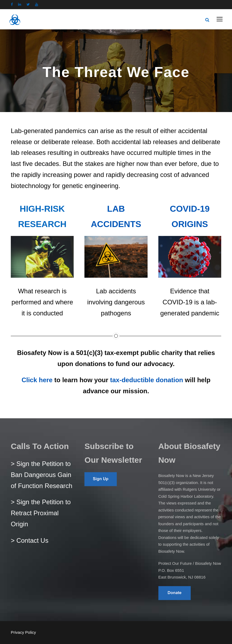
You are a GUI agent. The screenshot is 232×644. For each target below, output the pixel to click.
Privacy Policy (23, 632)
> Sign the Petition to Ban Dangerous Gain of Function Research (42, 475)
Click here (37, 380)
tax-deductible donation (147, 380)
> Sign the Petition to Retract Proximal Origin (41, 513)
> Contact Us (30, 540)
